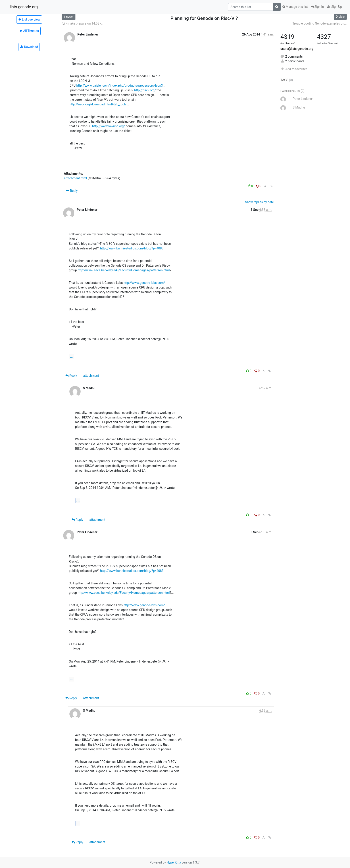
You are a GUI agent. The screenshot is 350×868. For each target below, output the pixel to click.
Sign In (317, 7)
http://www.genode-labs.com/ (144, 283)
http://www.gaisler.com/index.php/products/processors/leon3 (120, 86)
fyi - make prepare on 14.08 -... (82, 23)
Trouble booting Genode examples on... (320, 23)
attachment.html (75, 178)
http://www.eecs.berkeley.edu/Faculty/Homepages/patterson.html (124, 270)
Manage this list (295, 7)
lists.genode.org (24, 7)
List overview (29, 19)
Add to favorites (294, 69)
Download (29, 47)
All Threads (29, 31)
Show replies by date (259, 202)
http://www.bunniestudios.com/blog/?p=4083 (132, 248)
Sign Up (334, 7)
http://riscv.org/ (145, 90)
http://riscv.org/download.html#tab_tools (98, 104)
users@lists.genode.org (297, 49)
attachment (91, 376)
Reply (72, 191)
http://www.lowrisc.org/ (109, 126)
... (72, 357)
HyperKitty (174, 862)
